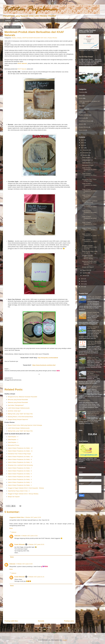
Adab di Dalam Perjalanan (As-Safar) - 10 (20, 457)
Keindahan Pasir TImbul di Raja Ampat (19, 454)
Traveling (82, 92)
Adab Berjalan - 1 (13, 442)
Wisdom (81, 124)
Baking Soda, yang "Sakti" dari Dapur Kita (20, 414)
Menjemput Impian (84, 401)
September (86, 270)
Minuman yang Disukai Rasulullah (18, 400)
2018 (83, 145)
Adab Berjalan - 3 (13, 437)
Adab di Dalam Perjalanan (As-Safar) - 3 (20, 479)
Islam (80, 95)
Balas (11, 528)
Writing (81, 112)
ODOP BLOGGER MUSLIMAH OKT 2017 (35, 38)
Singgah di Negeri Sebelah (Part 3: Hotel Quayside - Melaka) (26, 488)
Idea (80, 106)
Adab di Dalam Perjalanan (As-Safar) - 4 (20, 477)
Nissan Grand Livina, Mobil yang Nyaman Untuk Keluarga (25, 425)
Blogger (65, 640)
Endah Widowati (20, 544)
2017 (83, 148)
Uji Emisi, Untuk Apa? (14, 411)
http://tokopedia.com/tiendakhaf (48, 358)
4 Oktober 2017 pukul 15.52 (29, 536)
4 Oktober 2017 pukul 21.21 (36, 577)
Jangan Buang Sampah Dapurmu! (18, 419)
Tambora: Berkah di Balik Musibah (93, 328)
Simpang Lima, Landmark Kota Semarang (20, 465)
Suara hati (82, 130)
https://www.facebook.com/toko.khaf (44, 365)
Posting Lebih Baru (11, 621)
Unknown (17, 536)
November (86, 153)
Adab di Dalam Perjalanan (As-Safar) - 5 (20, 474)
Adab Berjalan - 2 (13, 439)
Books (81, 98)
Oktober (85, 155)
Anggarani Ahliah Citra (17, 517)
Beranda (17, 21)
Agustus (85, 273)
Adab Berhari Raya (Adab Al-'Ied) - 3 (19, 491)
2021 (83, 143)
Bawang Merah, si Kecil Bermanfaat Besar (20, 417)
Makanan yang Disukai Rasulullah (18, 402)
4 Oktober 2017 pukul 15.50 (24, 564)
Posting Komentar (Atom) (43, 627)
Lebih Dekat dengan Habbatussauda (19, 408)
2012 (83, 287)
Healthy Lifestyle (17, 38)
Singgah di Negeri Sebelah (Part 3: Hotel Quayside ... (89, 247)
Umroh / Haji (83, 109)
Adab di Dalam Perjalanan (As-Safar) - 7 (20, 468)
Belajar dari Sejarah (14, 497)
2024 (83, 140)
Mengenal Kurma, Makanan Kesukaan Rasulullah (23, 397)
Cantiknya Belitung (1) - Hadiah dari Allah (94, 387)
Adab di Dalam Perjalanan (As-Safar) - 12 (20, 448)
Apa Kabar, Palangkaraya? (16, 405)
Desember (86, 150)
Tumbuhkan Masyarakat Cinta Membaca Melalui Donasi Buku (94, 343)
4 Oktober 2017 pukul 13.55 (33, 517)
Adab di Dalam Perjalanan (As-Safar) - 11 (20, 451)
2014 (83, 284)
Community (82, 118)
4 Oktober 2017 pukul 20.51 (36, 544)
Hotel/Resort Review (85, 121)
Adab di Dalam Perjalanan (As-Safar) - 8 (20, 462)
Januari (85, 276)
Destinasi (8, 21)
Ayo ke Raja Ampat (86, 57)
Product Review (52, 38)
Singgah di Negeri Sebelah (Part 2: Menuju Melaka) (23, 494)
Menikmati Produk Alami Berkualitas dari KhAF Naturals (89, 263)
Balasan (14, 532)
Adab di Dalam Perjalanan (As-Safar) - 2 (20, 482)
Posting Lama (69, 621)
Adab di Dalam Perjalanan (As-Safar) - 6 (20, 471)
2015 (83, 281)
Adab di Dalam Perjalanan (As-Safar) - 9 (20, 459)
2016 (83, 279)
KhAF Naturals (22, 69)
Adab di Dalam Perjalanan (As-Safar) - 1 (20, 485)
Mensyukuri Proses (14, 445)
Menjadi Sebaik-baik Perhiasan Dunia (93, 313)
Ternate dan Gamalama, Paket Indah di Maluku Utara (94, 298)
